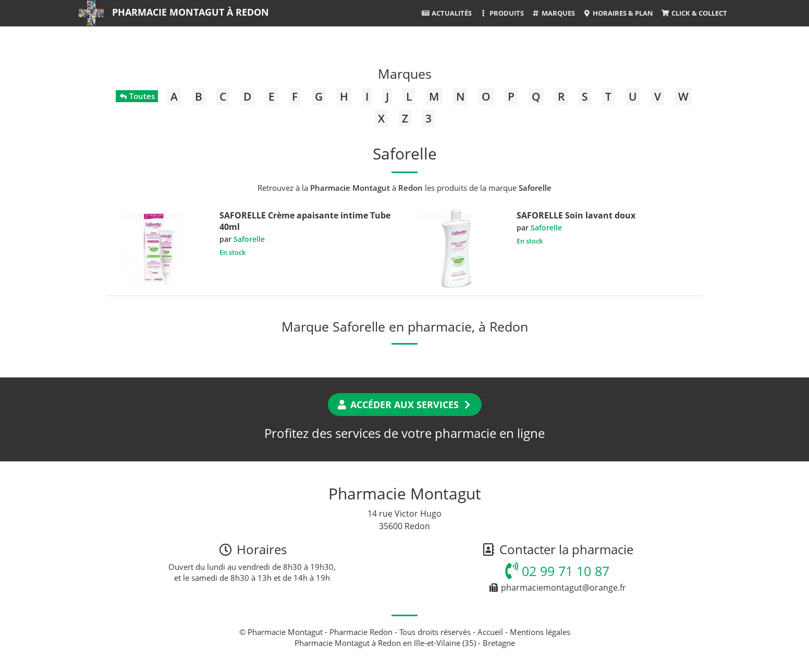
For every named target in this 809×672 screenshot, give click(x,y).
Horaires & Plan (618, 13)
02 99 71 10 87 (557, 571)
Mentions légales (540, 632)
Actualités (446, 13)
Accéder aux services (405, 405)
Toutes (137, 96)
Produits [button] (502, 13)
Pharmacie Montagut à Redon (191, 12)
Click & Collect (694, 13)
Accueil (490, 632)
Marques (553, 13)
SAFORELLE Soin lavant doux (576, 215)
